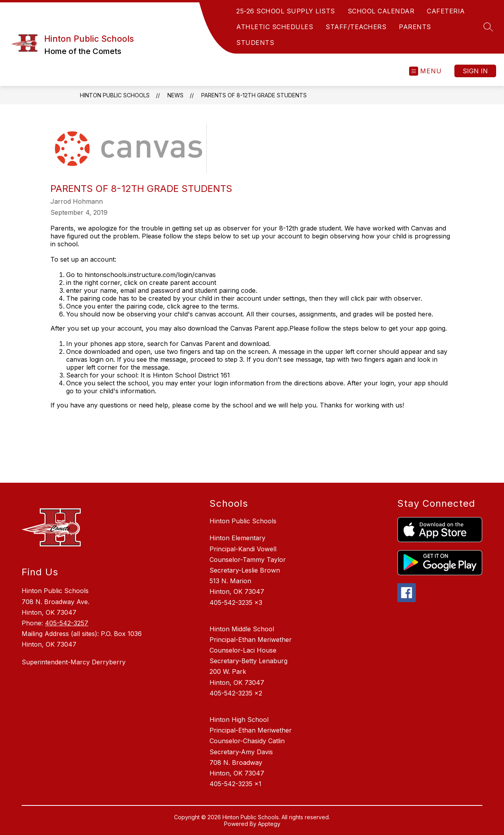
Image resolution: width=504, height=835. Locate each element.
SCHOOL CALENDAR (381, 11)
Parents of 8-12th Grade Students (254, 95)
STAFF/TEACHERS (356, 27)
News (175, 95)
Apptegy (269, 824)
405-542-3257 (67, 623)
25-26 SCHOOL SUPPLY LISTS (286, 11)
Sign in (475, 71)
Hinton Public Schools (115, 95)
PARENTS (415, 27)
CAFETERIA (446, 11)
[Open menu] (425, 71)
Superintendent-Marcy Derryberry (74, 662)
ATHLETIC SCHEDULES (275, 27)
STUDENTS (255, 43)
